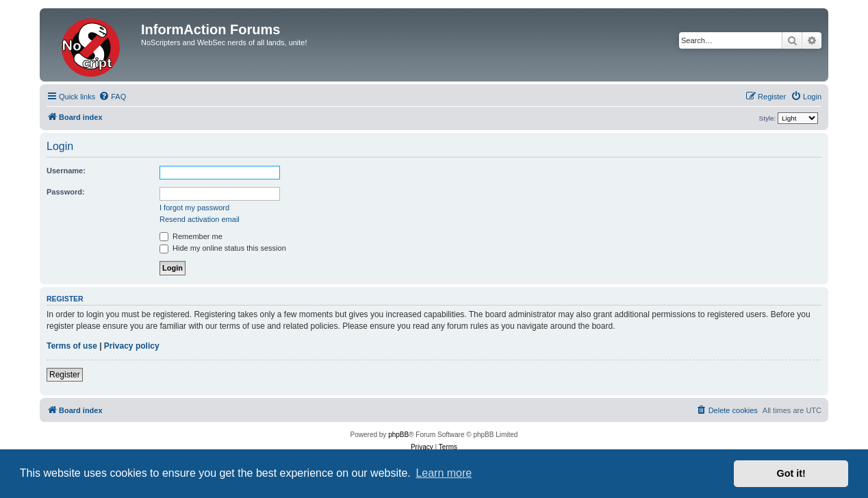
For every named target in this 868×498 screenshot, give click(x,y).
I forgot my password (194, 208)
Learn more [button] (444, 473)
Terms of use (72, 346)
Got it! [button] (791, 473)
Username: (66, 171)
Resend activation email (200, 219)
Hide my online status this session (223, 248)
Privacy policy (132, 346)
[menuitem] (112, 97)
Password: (66, 192)
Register (65, 375)
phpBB (398, 435)
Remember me (191, 236)
